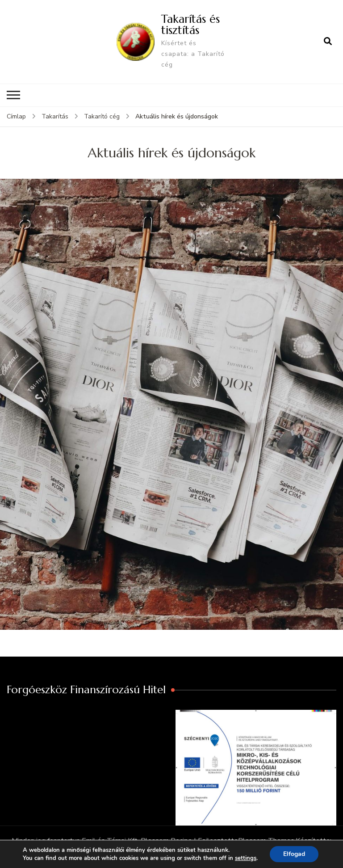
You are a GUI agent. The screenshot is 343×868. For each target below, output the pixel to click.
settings (246, 858)
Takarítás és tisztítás (190, 24)
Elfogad (294, 854)
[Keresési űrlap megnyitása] (328, 42)
